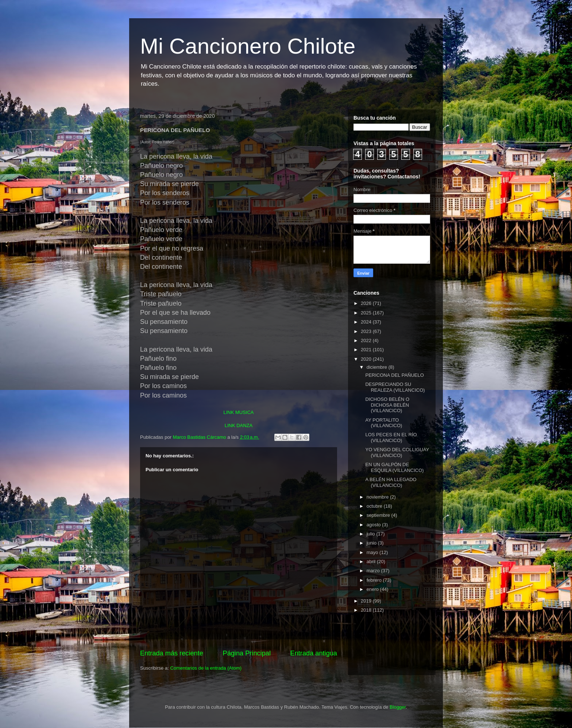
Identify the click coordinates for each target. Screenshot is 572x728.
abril (372, 562)
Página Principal (247, 653)
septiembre (379, 515)
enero (373, 589)
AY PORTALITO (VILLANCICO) (384, 423)
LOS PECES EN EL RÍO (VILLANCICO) (391, 437)
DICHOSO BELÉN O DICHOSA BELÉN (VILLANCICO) (387, 405)
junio (372, 543)
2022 (367, 340)
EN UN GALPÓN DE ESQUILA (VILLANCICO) (394, 467)
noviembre (378, 497)
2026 (367, 303)
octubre (375, 506)
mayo (373, 552)
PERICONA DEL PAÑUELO (394, 375)
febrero (375, 580)
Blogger (398, 707)
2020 (367, 359)
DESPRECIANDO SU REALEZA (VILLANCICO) (395, 387)
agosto (374, 525)
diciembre (378, 367)
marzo (374, 571)
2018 (367, 610)
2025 (367, 313)
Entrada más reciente (172, 653)
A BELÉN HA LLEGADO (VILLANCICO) (391, 482)
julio (372, 534)
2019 (367, 601)
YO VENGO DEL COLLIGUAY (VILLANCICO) (397, 452)
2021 (367, 350)
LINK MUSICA (238, 412)
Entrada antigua (314, 653)
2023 (367, 331)
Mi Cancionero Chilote (248, 46)
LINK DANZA (239, 425)
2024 (367, 322)
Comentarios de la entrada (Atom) (206, 668)
